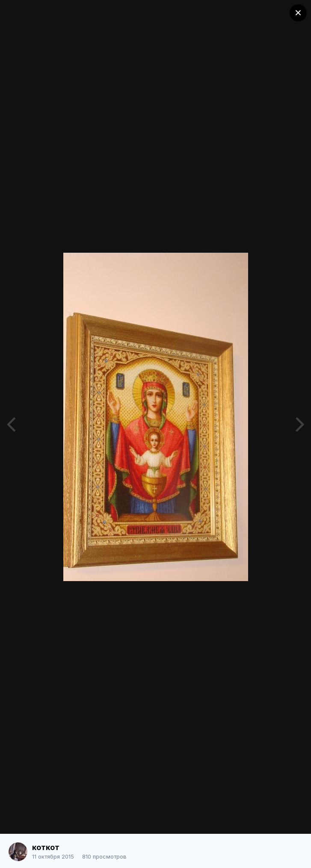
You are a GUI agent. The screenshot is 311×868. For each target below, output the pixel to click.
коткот (46, 847)
